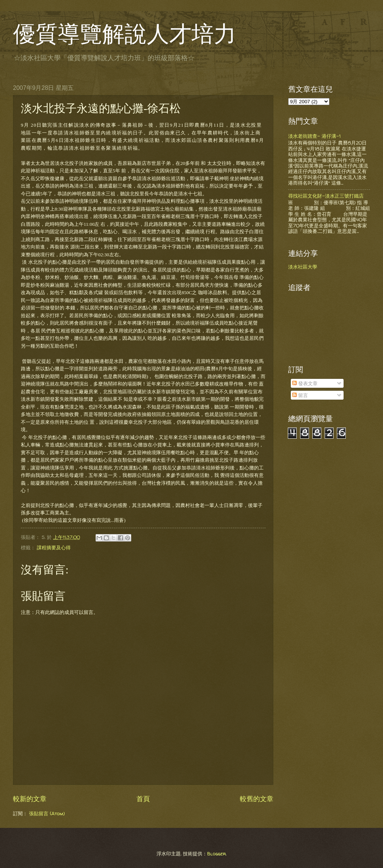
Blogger (216, 854)
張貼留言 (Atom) (47, 813)
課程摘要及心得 (54, 547)
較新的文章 (30, 799)
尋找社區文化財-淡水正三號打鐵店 (326, 196)
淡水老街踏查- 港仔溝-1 (314, 136)
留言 (300, 395)
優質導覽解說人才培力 (125, 34)
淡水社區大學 (303, 267)
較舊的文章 (257, 799)
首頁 (143, 799)
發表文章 (305, 383)
